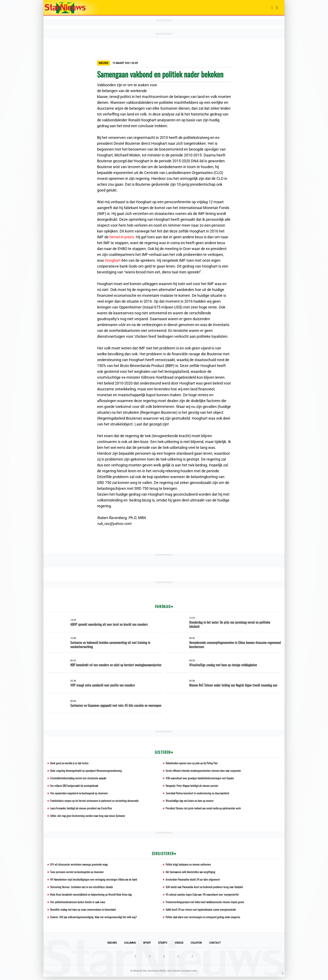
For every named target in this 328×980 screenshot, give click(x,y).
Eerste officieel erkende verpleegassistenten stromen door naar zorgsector (205, 771)
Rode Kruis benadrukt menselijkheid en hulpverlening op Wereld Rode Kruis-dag (92, 897)
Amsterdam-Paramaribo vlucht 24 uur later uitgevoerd (195, 882)
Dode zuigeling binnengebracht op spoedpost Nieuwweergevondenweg (86, 771)
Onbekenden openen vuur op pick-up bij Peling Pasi (192, 763)
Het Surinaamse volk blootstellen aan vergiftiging (191, 874)
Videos (179, 946)
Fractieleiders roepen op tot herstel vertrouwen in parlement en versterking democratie (96, 802)
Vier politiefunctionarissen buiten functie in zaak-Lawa (79, 905)
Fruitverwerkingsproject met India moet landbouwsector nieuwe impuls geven (206, 905)
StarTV (163, 946)
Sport (147, 946)
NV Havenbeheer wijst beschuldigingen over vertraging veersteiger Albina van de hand (95, 882)
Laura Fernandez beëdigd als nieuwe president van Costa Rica (82, 809)
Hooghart (113, 260)
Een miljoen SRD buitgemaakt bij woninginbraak (75, 786)
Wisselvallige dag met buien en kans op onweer (190, 802)
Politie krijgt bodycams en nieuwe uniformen (189, 866)
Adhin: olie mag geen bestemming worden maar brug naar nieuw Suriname (89, 817)
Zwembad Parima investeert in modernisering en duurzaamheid (199, 794)
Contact (215, 946)
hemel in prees (122, 237)
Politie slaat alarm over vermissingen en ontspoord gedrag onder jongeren (204, 920)
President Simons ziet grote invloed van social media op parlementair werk (205, 809)
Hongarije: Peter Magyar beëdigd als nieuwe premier (193, 786)
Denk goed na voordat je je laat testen (70, 763)
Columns (130, 946)
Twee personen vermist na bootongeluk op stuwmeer (78, 874)
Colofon (196, 946)
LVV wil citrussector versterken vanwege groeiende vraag (80, 866)
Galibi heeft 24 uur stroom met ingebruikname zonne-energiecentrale (202, 912)
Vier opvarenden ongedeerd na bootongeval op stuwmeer (80, 794)
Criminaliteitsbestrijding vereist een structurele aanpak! (79, 779)
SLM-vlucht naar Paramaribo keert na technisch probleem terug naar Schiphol (207, 889)
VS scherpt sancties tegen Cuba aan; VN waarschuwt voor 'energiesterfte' (204, 897)
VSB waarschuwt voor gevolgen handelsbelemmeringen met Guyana (201, 779)
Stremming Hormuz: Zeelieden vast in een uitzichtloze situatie (83, 889)
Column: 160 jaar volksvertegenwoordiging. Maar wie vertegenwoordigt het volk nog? (95, 920)
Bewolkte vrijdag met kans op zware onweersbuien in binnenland (84, 912)
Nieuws (112, 946)
